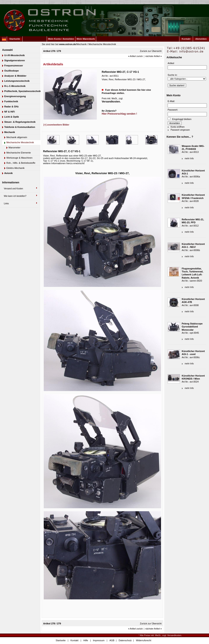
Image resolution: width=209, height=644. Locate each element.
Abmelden (201, 39)
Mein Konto (173, 95)
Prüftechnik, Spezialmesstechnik (22, 91)
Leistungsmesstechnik (17, 81)
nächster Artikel (153, 56)
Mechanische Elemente (19, 153)
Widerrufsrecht (144, 640)
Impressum (99, 640)
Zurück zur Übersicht (151, 51)
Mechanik (82, 44)
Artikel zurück (135, 56)
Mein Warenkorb (86, 39)
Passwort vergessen (180, 130)
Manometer (15, 147)
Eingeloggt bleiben (180, 119)
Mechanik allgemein (17, 137)
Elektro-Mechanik (15, 168)
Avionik (8, 173)
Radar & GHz (11, 107)
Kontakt (186, 39)
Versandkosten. (111, 102)
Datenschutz (125, 640)
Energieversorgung (15, 96)
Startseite (15, 39)
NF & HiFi (10, 112)
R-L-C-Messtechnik (15, 86)
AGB (112, 640)
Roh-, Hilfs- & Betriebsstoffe (21, 163)
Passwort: (173, 110)
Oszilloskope (12, 71)
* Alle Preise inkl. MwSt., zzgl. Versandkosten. (160, 635)
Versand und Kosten (13, 189)
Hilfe (86, 640)
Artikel (171, 63)
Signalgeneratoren (15, 60)
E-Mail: (171, 101)
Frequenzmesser (14, 66)
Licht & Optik (12, 117)
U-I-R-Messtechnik (15, 55)
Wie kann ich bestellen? (15, 196)
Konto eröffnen (178, 127)
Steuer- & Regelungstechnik (20, 122)
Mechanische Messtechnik (102, 44)
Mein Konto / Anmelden (61, 39)
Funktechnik (11, 101)
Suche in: (173, 75)
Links (6, 204)
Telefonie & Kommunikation (20, 127)
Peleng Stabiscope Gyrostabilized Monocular (192, 327)
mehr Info (189, 158)
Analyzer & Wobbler (15, 76)
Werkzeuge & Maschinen (19, 158)
